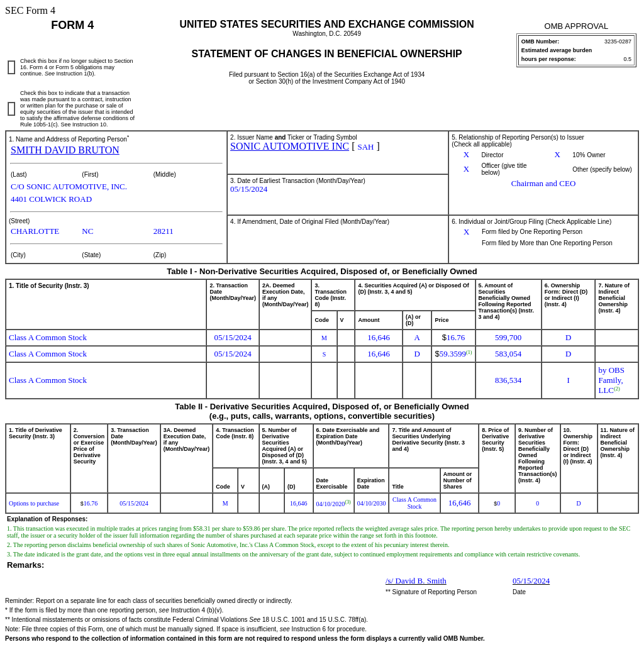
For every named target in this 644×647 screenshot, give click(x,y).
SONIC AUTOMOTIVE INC (290, 146)
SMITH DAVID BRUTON (65, 150)
